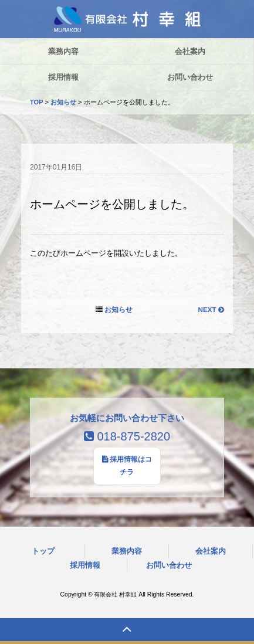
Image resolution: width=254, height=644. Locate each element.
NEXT (211, 309)
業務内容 (127, 551)
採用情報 (85, 565)
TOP (36, 102)
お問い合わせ (169, 565)
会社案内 (211, 551)
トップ (43, 551)
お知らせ (63, 102)
